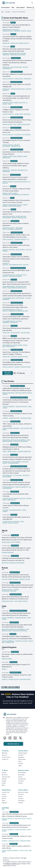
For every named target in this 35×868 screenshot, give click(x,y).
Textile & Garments (9, 406)
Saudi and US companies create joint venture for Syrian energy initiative (17, 190)
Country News (23, 751)
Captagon (14, 170)
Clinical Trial (5, 792)
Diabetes (4, 803)
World (5, 531)
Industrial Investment (21, 441)
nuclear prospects (15, 510)
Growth (20, 796)
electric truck (13, 523)
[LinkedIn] (15, 738)
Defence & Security (9, 228)
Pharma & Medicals (9, 487)
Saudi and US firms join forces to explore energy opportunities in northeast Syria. (15, 178)
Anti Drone (18, 601)
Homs (10, 104)
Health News (6, 790)
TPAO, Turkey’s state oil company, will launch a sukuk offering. (17, 425)
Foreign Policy (16, 146)
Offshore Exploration (20, 182)
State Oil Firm (24, 428)
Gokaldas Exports (22, 406)
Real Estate (21, 775)
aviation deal (20, 298)
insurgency (27, 79)
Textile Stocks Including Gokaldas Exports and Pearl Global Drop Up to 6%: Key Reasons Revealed (17, 402)
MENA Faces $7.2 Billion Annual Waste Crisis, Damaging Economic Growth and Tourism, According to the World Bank (16, 341)
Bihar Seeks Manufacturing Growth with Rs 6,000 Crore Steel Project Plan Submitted (16, 436)
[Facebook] (5, 738)
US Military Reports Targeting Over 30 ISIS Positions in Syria (16, 111)
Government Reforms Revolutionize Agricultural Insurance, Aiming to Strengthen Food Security (17, 458)
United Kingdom (9, 647)
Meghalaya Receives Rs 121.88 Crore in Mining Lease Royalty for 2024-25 (17, 448)
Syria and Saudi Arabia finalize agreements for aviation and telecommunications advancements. (17, 295)
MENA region (10, 346)
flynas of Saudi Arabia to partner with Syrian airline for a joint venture (16, 246)
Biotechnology (8, 475)
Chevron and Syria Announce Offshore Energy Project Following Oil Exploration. (17, 121)
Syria (15, 124)
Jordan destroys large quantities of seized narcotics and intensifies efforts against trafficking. (16, 166)
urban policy (11, 500)
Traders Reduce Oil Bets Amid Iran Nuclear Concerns (16, 507)
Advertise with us (13, 744)
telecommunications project (17, 288)
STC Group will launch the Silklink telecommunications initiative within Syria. (15, 306)
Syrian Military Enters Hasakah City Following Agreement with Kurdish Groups (16, 363)
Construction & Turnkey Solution (14, 103)
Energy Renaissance (24, 124)
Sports (4, 669)
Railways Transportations (11, 53)
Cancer (4, 794)
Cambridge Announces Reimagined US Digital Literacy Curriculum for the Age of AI (16, 559)
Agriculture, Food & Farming (12, 462)
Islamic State (19, 79)
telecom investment (15, 276)
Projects (20, 783)
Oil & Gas (5, 510)
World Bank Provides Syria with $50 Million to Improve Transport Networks (17, 26)
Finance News (23, 790)
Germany (21, 755)
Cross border (15, 333)
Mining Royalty (12, 451)
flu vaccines (18, 475)
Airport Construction (19, 218)
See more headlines (8, 373)
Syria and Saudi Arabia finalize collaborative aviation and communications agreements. (16, 318)
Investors (21, 798)
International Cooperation (20, 194)
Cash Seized (20, 7)
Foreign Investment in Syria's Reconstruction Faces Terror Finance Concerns (16, 201)
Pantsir (25, 601)
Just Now (5, 808)
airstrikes (27, 114)
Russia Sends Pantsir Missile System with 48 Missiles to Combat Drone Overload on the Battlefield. (15, 598)
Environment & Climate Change (12, 345)
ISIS (28, 239)
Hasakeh (17, 367)
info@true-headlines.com (12, 864)
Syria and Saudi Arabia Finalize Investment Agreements (16, 224)
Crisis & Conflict (8, 79)
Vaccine (4, 796)
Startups (4, 779)
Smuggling (14, 43)
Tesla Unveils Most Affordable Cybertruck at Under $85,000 (16, 518)
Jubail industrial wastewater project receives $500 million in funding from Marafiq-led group (17, 389)
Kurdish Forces (26, 367)
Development (22, 779)
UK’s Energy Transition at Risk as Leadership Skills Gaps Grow (17, 655)
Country (8, 12)
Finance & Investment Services (12, 205)
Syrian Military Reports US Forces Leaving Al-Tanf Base (16, 141)
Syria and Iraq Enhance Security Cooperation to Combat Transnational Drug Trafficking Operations (17, 63)
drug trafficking (16, 67)
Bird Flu (4, 798)
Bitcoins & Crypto (23, 792)
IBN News (5, 753)
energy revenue (13, 579)
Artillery (13, 591)
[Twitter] (20, 738)
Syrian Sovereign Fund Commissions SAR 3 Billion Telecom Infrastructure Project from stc (17, 283)
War (13, 7)
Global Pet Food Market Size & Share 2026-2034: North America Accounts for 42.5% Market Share (17, 539)
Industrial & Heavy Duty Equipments (14, 440)
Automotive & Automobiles (11, 521)
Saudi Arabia (22, 759)
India (4, 606)
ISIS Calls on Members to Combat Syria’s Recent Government (17, 75)
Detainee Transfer (20, 239)
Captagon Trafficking (18, 89)
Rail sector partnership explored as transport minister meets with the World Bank (16, 50)
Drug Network (25, 333)
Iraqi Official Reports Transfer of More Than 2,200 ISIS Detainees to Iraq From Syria (16, 236)
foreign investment (15, 206)
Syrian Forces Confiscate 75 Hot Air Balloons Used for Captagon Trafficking (16, 353)
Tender (20, 777)
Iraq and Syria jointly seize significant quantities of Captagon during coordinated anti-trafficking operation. (17, 39)
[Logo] (18, 714)
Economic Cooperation (15, 229)
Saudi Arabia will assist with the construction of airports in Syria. (17, 213)
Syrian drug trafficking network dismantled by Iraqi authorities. (17, 329)
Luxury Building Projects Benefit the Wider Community (16, 495)
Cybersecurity (6, 777)
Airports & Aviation (9, 216)
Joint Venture (20, 250)
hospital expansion (21, 487)
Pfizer (4, 801)
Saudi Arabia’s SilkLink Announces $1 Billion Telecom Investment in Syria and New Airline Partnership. (16, 259)
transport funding (20, 31)
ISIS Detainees (26, 134)
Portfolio (21, 803)
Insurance (21, 794)
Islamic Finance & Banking (11, 428)
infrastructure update (18, 55)
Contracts (21, 781)
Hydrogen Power (26, 418)
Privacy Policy (6, 757)
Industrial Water (21, 393)
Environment (5, 7)
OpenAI (4, 773)
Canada (20, 763)
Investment (21, 801)
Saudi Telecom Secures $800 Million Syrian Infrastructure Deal (16, 271)
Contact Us (5, 759)
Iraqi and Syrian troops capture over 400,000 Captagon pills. (17, 85)
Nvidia (4, 783)
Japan (20, 765)
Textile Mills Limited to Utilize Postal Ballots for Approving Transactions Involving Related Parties (17, 637)
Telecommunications (15, 265)
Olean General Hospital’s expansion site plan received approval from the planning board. (16, 483)
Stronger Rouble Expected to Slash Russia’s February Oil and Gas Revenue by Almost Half (16, 576)
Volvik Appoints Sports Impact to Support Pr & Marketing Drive (16, 666)
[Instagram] (10, 738)
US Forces (18, 134)
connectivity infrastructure (18, 311)
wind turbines (18, 156)
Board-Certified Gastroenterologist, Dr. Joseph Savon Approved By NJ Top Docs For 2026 (16, 549)
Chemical (29, 7)
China (20, 761)
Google (4, 781)
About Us (5, 755)
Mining (5, 451)
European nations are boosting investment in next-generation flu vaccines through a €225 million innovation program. (16, 471)
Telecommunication (9, 275)
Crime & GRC (6, 43)
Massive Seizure (23, 357)
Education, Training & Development (13, 563)
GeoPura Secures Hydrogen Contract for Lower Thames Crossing (17, 415)
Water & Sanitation (9, 393)
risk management (13, 463)
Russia (5, 568)
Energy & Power (8, 124)
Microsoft (5, 775)
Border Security (24, 43)
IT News (5, 770)
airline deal (14, 322)
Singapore (21, 757)
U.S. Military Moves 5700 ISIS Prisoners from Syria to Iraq (16, 131)
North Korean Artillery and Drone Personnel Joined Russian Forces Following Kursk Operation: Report (17, 586)
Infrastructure (14, 418)
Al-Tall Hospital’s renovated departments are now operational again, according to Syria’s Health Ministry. (16, 98)
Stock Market (22, 773)
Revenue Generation (24, 451)
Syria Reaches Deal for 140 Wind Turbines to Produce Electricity (16, 153)
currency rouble (25, 579)
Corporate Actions (21, 641)
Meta (3, 785)
